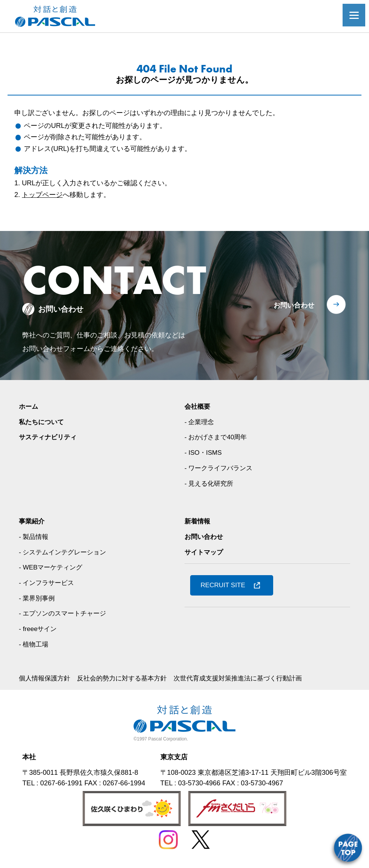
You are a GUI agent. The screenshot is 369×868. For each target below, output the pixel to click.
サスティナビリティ (49, 437)
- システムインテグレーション (65, 552)
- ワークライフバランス (221, 468)
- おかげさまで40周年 (218, 437)
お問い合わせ (294, 305)
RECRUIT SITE (225, 585)
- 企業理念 (200, 422)
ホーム (29, 406)
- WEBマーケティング (52, 567)
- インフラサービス (48, 583)
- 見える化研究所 (210, 483)
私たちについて (43, 422)
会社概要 (198, 406)
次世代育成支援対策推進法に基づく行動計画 (250, 678)
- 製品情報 (35, 537)
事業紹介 (32, 521)
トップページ (42, 195)
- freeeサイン (39, 629)
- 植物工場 (35, 644)
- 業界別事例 (38, 598)
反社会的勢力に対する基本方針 (128, 678)
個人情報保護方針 (46, 678)
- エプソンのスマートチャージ (65, 613)
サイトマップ (205, 552)
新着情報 (198, 521)
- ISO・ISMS (204, 452)
